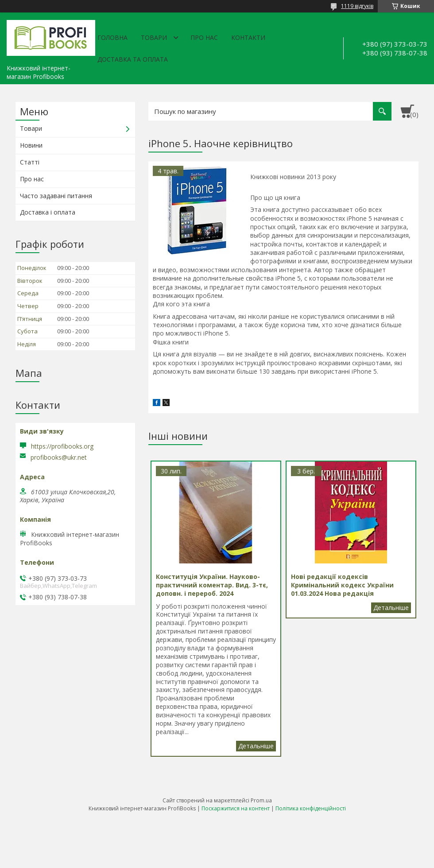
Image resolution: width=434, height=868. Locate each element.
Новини (31, 145)
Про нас (204, 37)
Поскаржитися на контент (236, 808)
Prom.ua (261, 800)
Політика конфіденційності (311, 808)
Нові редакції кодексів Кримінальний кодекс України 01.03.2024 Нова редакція (391, 608)
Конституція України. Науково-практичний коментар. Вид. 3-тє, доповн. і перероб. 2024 (256, 746)
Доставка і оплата (48, 212)
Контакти (248, 37)
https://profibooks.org (62, 446)
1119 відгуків (357, 6)
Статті (30, 162)
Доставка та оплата (133, 59)
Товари (154, 37)
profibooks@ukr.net (59, 457)
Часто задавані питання (56, 196)
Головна (112, 37)
